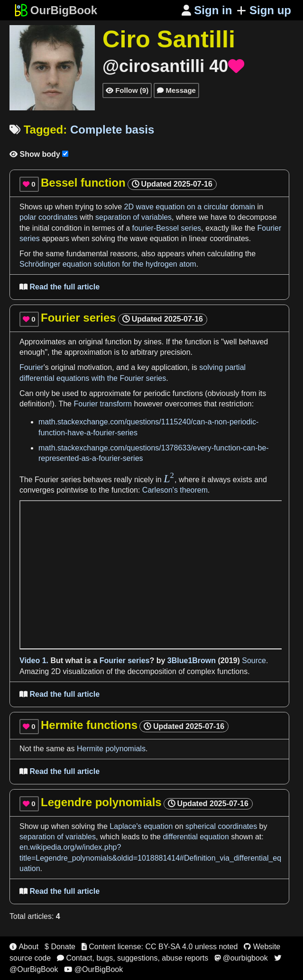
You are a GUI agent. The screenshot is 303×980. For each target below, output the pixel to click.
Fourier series (58, 480)
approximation (88, 352)
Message (176, 90)
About (24, 947)
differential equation (196, 837)
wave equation (154, 238)
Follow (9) (127, 90)
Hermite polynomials (111, 749)
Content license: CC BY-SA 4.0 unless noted (160, 947)
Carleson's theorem (175, 490)
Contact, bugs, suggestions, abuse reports (133, 958)
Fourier (32, 367)
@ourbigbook (241, 958)
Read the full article (60, 287)
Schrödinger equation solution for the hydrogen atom (108, 264)
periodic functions (173, 393)
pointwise (72, 490)
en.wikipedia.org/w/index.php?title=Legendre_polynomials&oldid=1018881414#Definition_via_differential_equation (150, 858)
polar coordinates (49, 217)
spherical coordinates (221, 826)
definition (35, 404)
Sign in (207, 10)
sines (152, 342)
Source (254, 661)
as (72, 749)
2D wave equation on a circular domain (190, 207)
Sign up (264, 10)
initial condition (57, 228)
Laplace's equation (141, 826)
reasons (124, 254)
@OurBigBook (93, 969)
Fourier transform (103, 404)
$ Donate (60, 947)
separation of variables (133, 217)
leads (130, 837)
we (203, 217)
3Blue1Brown (192, 661)
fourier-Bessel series (166, 228)
